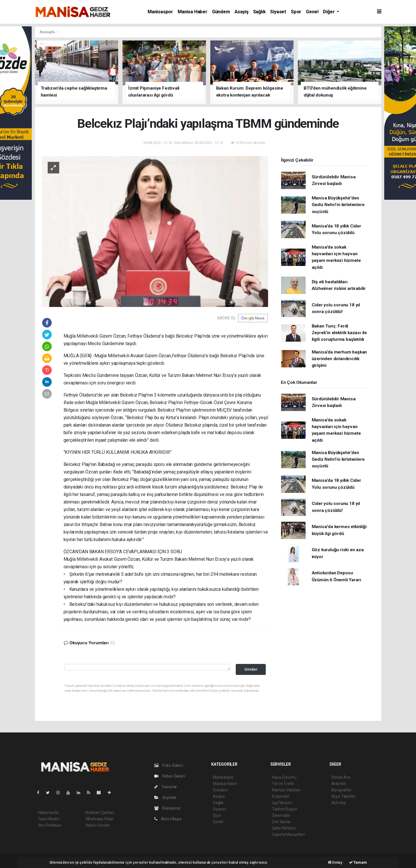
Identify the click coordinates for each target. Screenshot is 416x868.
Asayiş (242, 12)
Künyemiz (167, 808)
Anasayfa (48, 32)
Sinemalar (281, 815)
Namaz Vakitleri (286, 790)
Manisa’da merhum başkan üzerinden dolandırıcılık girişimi (339, 359)
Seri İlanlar (282, 822)
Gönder (251, 669)
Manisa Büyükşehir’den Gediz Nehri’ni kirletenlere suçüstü (338, 205)
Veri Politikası (50, 825)
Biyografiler (342, 790)
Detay (335, 862)
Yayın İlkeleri (49, 819)
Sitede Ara (341, 777)
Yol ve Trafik (283, 784)
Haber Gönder (98, 825)
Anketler (339, 784)
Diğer (329, 12)
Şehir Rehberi (284, 828)
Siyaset (278, 12)
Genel (312, 12)
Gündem (221, 12)
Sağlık (259, 12)
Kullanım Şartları (100, 813)
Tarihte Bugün (285, 809)
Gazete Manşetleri (288, 834)
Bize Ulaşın (168, 819)
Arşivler (165, 797)
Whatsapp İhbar (100, 819)
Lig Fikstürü (282, 803)
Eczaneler (281, 796)
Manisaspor (160, 12)
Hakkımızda (48, 813)
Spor (296, 12)
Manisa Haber (193, 12)
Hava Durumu (284, 777)
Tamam (358, 862)
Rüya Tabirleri (343, 796)
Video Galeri (170, 776)
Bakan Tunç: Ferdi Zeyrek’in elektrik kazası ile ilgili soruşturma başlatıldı (339, 333)
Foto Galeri (169, 765)
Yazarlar (166, 787)
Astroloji (339, 803)
